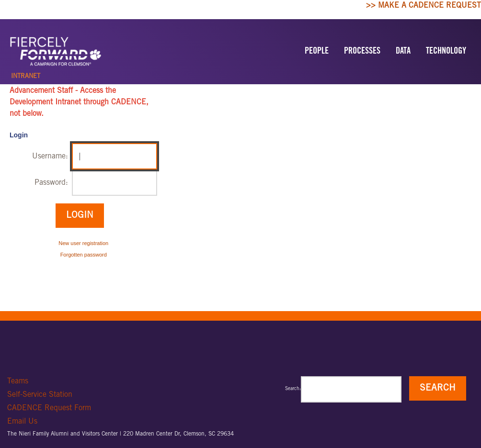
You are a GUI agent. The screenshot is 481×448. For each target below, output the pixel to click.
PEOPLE (317, 52)
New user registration (83, 243)
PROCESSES (362, 52)
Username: (50, 157)
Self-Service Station (40, 395)
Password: (51, 183)
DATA (403, 52)
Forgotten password (84, 255)
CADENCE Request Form (49, 408)
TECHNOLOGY (446, 52)
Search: (293, 389)
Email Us (22, 422)
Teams (18, 381)
